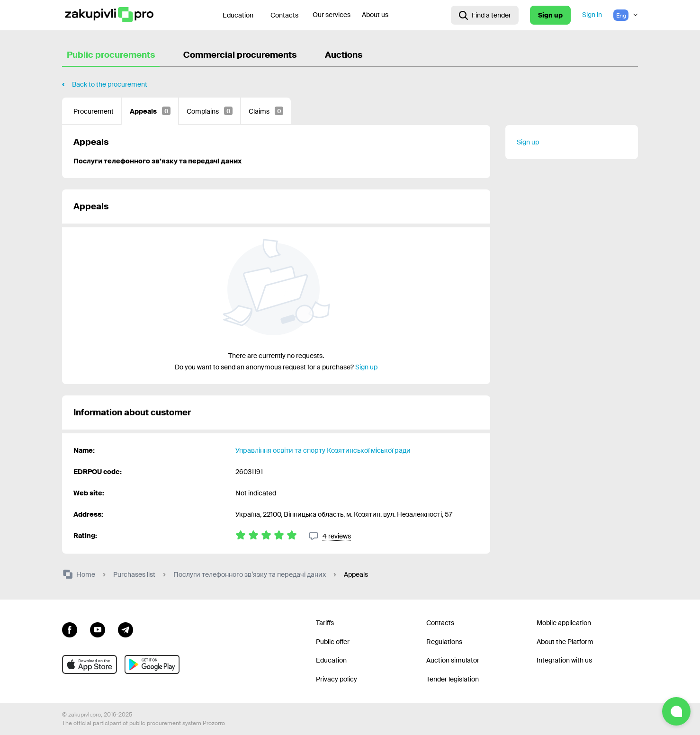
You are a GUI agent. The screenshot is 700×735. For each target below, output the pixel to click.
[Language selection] (626, 15)
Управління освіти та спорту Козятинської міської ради (323, 450)
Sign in (592, 15)
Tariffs (325, 623)
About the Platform (565, 642)
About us (375, 15)
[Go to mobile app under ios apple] (90, 664)
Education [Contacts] (238, 15)
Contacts (284, 15)
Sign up (550, 15)
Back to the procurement (110, 84)
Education (331, 660)
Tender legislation (453, 679)
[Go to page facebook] (70, 629)
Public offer (333, 642)
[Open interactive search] (485, 15)
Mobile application (564, 623)
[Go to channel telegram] (126, 629)
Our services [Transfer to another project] (332, 15)
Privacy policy (337, 679)
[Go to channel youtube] (98, 629)
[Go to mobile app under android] (152, 664)
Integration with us (564, 660)
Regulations (444, 642)
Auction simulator (453, 660)
